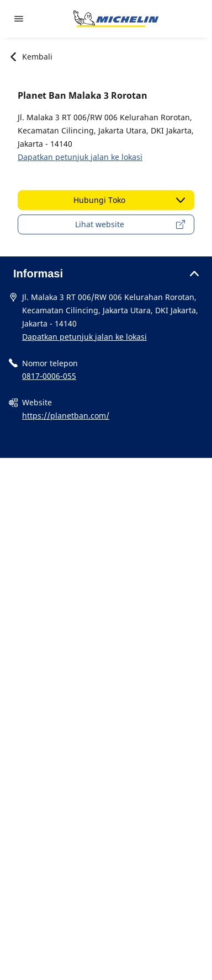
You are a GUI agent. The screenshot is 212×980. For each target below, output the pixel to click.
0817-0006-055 (49, 376)
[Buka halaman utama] (116, 19)
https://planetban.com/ (66, 416)
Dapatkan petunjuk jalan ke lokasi (80, 157)
